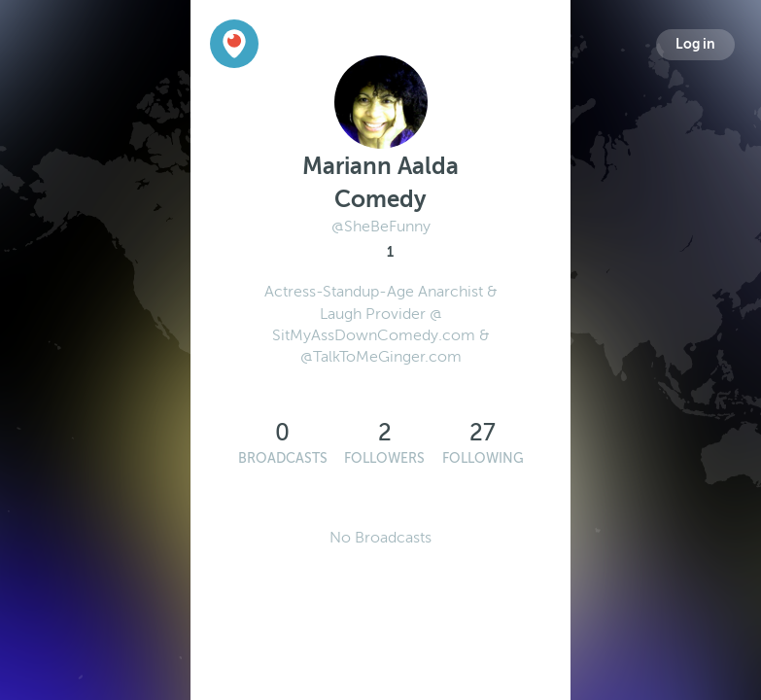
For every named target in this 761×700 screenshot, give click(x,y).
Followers (384, 458)
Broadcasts (283, 458)
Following (483, 458)
